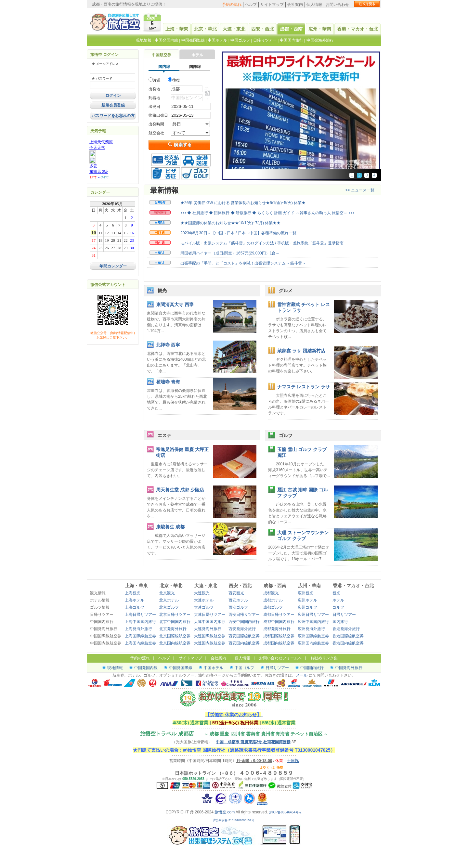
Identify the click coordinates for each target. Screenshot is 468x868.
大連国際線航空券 (210, 636)
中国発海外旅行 (320, 40)
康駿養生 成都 (170, 527)
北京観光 (167, 593)
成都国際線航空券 (279, 636)
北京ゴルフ (169, 607)
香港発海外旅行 (346, 629)
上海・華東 (177, 29)
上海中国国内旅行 (140, 622)
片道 (157, 80)
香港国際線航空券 (348, 636)
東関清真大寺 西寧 (175, 304)
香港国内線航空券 (348, 643)
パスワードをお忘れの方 (113, 116)
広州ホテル (307, 600)
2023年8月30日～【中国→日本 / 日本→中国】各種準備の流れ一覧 (238, 233)
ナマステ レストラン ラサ (304, 387)
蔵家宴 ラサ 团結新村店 (301, 351)
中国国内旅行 (292, 40)
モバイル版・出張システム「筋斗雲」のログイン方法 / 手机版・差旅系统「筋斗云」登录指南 (262, 243)
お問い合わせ (337, 5)
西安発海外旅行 (242, 629)
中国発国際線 (193, 40)
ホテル (197, 55)
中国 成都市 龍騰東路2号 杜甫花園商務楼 (253, 742)
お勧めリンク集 (324, 658)
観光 (162, 291)
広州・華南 (320, 29)
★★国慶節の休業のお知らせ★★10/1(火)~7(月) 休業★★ (230, 223)
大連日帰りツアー (210, 615)
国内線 (164, 67)
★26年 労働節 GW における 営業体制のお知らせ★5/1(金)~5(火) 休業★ (243, 203)
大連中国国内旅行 (210, 622)
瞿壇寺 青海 (168, 382)
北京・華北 (205, 29)
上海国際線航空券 (140, 636)
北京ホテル (169, 600)
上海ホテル (135, 600)
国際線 (195, 67)
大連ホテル (204, 600)
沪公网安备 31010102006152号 (234, 820)
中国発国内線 (166, 40)
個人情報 (314, 5)
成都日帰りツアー (279, 615)
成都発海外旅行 (277, 629)
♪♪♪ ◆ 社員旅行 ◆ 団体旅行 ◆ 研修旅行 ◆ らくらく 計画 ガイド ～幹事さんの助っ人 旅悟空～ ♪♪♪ (267, 213)
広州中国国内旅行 (313, 622)
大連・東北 (234, 29)
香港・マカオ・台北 (357, 29)
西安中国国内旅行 (244, 622)
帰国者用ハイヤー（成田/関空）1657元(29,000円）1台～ (230, 253)
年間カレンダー (113, 266)
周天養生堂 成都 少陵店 (180, 490)
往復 (176, 80)
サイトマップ (272, 5)
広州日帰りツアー (313, 615)
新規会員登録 (113, 105)
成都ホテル (273, 600)
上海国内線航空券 (140, 643)
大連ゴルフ (204, 607)
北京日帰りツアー (175, 615)
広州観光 (305, 593)
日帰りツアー (265, 40)
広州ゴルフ (307, 607)
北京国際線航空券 (175, 636)
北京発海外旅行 (173, 629)
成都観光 (271, 593)
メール (302, 675)
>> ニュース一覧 (360, 190)
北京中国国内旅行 (175, 622)
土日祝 (293, 761)
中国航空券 (162, 55)
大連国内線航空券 (210, 643)
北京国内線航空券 (175, 643)
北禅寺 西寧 (168, 345)
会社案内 (295, 5)
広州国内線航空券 (313, 643)
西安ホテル (238, 600)
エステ (164, 435)
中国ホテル (217, 40)
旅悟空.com (225, 812)
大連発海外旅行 (208, 629)
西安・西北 (263, 29)
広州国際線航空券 (313, 636)
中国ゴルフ (241, 40)
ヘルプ (251, 5)
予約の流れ (232, 5)
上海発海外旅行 (138, 629)
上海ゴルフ (135, 607)
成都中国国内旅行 (279, 622)
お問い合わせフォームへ (280, 658)
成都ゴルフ (273, 607)
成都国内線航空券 (279, 643)
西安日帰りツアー (244, 615)
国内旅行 (340, 622)
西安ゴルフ (238, 607)
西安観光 (236, 593)
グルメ (286, 291)
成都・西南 (291, 29)
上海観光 (133, 593)
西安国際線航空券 (244, 636)
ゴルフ (286, 435)
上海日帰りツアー (140, 615)
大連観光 (202, 593)
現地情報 (144, 40)
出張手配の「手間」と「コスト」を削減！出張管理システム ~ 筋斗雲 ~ (243, 263)
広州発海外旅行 (311, 629)
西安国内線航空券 (244, 643)
